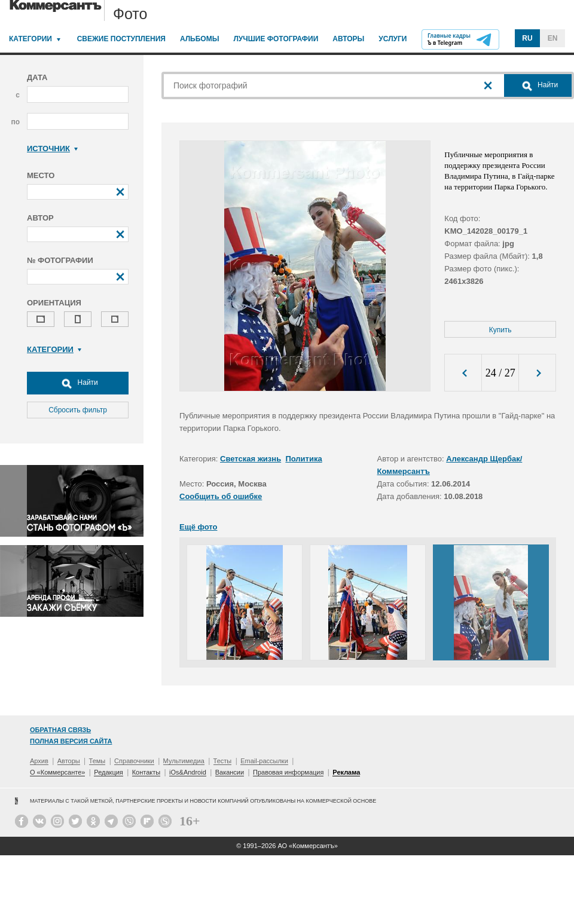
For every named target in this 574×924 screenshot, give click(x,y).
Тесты (223, 761)
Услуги (393, 39)
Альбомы (200, 39)
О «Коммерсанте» (57, 772)
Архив (39, 761)
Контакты (146, 772)
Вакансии (230, 772)
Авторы (348, 39)
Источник (52, 149)
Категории (30, 39)
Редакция (108, 772)
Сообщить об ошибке (221, 496)
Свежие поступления (121, 39)
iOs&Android (188, 772)
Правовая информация (288, 772)
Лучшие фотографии (276, 39)
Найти (78, 383)
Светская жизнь (251, 459)
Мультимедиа (184, 761)
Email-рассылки (264, 761)
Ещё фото (198, 527)
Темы (97, 761)
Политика (303, 459)
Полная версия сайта (71, 741)
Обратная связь (60, 730)
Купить (500, 330)
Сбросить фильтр (78, 410)
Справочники (134, 761)
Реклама (346, 772)
